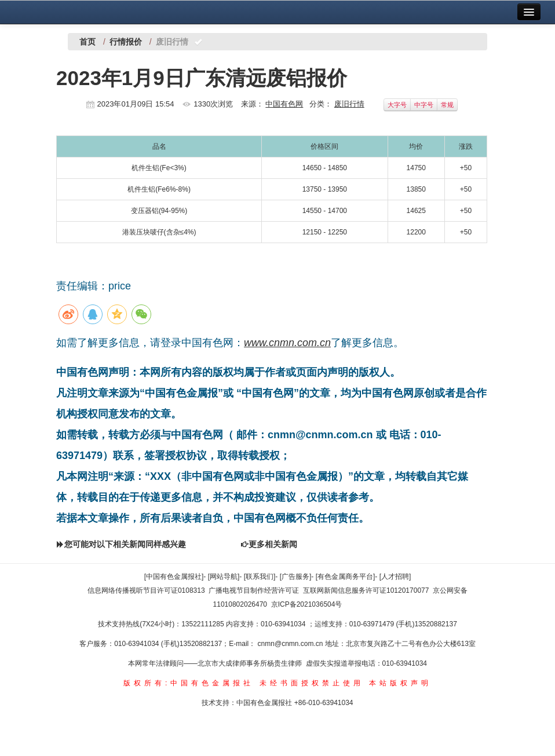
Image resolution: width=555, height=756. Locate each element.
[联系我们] (260, 577)
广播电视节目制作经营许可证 (254, 590)
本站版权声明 (400, 683)
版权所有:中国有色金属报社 (189, 683)
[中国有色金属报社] (174, 577)
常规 (447, 105)
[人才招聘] (395, 577)
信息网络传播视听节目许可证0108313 (146, 590)
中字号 (424, 105)
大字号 (397, 105)
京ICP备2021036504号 (307, 604)
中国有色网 (284, 104)
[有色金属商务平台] (346, 577)
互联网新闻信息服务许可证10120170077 (366, 590)
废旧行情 (349, 104)
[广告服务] (296, 577)
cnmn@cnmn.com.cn (291, 644)
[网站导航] (224, 577)
